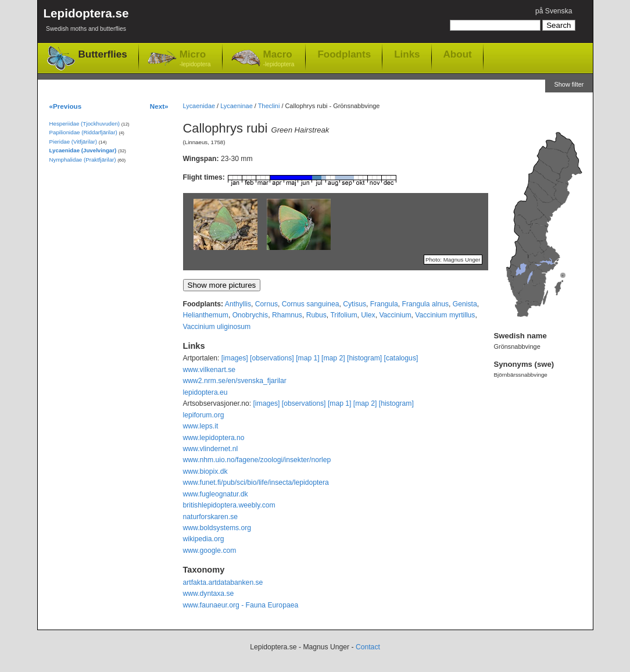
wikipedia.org (204, 539)
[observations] (272, 358)
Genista (465, 304)
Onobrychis (250, 315)
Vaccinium (395, 315)
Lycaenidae (199, 106)
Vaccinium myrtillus (445, 315)
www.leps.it (201, 426)
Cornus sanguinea (311, 304)
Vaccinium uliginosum (217, 327)
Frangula (384, 304)
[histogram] (364, 358)
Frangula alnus (425, 304)
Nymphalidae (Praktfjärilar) (83, 160)
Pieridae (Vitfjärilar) (73, 142)
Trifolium (343, 315)
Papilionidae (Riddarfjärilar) (83, 132)
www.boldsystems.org (217, 528)
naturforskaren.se (211, 517)
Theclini (269, 106)
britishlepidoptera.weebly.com (229, 505)
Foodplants (344, 54)
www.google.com (210, 551)
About (458, 54)
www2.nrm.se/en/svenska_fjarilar (235, 381)
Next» (159, 106)
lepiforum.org (204, 415)
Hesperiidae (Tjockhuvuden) (85, 124)
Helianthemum (206, 315)
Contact (368, 647)
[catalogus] (401, 358)
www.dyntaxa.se (209, 594)
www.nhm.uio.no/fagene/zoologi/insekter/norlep (257, 460)
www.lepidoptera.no (214, 438)
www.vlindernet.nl (211, 449)
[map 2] (333, 358)
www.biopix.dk (205, 471)
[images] (235, 358)
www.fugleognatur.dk (216, 494)
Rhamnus (287, 315)
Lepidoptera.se (86, 22)
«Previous (66, 106)
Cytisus (355, 304)
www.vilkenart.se (210, 370)
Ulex (368, 315)
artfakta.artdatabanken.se (223, 582)
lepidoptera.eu (205, 392)
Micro (195, 59)
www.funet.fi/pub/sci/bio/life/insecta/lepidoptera (256, 482)
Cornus (266, 304)
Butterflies (103, 54)
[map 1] (308, 358)
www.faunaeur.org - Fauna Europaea (241, 605)
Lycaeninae (237, 106)
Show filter (569, 84)
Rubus (316, 315)
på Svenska (554, 11)
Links (407, 54)
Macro (279, 59)
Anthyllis (238, 304)
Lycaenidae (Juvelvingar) (83, 150)
